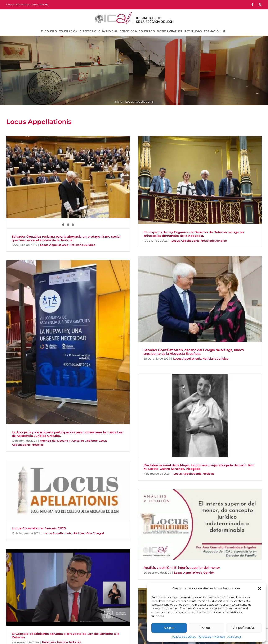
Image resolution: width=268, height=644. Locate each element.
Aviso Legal (234, 637)
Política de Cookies (184, 637)
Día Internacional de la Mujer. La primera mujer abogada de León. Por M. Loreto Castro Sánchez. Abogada (199, 467)
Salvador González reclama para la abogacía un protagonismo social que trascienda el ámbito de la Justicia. (66, 238)
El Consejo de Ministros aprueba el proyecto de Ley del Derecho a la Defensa (66, 635)
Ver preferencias (244, 628)
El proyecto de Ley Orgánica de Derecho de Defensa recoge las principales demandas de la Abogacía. (194, 234)
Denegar (207, 628)
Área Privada (40, 4)
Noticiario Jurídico (82, 245)
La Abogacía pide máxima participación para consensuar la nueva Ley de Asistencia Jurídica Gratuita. (67, 434)
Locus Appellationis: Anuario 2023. (39, 528)
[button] (260, 588)
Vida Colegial (95, 533)
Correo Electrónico (18, 4)
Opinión (209, 573)
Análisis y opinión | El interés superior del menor (182, 568)
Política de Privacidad (211, 637)
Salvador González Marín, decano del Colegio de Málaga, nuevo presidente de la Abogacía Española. (194, 352)
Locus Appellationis (54, 245)
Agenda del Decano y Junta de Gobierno (69, 441)
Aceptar (169, 628)
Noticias (38, 445)
